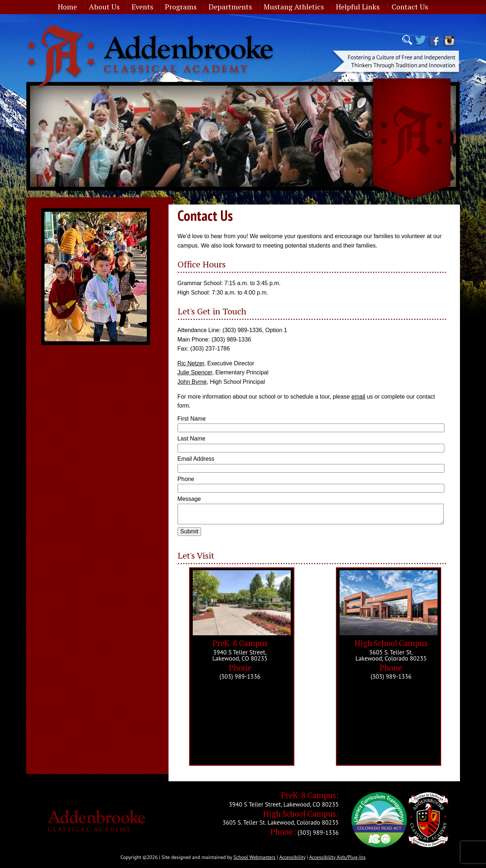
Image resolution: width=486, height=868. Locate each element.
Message (189, 499)
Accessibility (292, 857)
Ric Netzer (191, 363)
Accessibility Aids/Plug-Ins (337, 857)
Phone (186, 479)
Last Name (191, 439)
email (358, 397)
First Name (192, 419)
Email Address (196, 459)
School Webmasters (255, 857)
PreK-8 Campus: (310, 795)
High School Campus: (301, 814)
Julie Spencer (195, 372)
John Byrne (192, 382)
